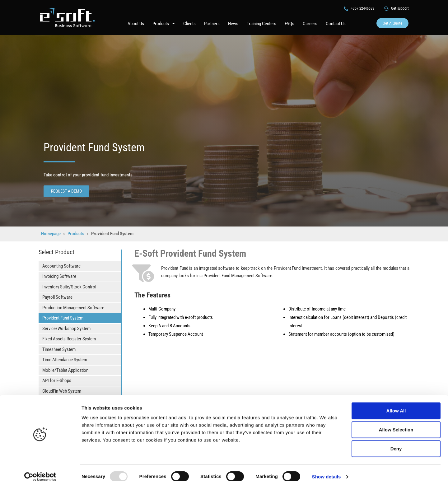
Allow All (396, 403)
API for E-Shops (57, 381)
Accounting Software (61, 266)
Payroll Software (57, 297)
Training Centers (261, 24)
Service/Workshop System (66, 329)
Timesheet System (59, 349)
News (233, 24)
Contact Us (336, 24)
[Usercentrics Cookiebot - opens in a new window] (40, 469)
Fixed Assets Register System (69, 339)
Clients (189, 24)
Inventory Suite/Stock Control (69, 287)
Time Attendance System (65, 360)
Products (164, 23)
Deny (396, 441)
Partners (212, 24)
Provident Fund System (63, 318)
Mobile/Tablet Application (65, 370)
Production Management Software (73, 308)
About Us (136, 24)
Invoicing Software (59, 276)
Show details (327, 469)
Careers (310, 24)
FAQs (289, 24)
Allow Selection (396, 422)
